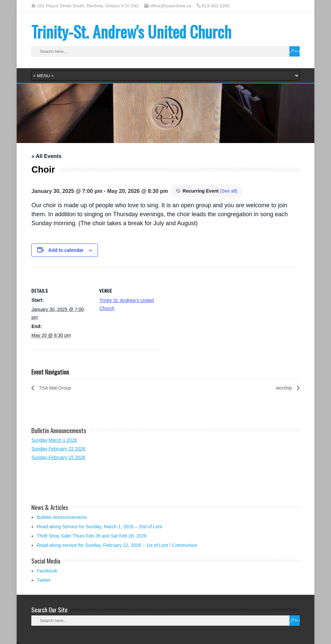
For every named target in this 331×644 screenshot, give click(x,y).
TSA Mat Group (54, 388)
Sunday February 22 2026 (58, 449)
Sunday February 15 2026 (58, 457)
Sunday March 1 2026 (54, 440)
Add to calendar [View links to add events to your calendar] (66, 250)
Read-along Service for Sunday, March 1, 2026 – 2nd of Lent (99, 527)
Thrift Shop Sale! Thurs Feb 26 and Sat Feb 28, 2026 (92, 536)
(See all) (229, 191)
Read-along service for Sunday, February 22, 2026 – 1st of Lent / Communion (117, 545)
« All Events (46, 156)
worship (284, 388)
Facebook (47, 571)
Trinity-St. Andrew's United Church (131, 31)
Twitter (43, 580)
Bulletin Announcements (62, 517)
